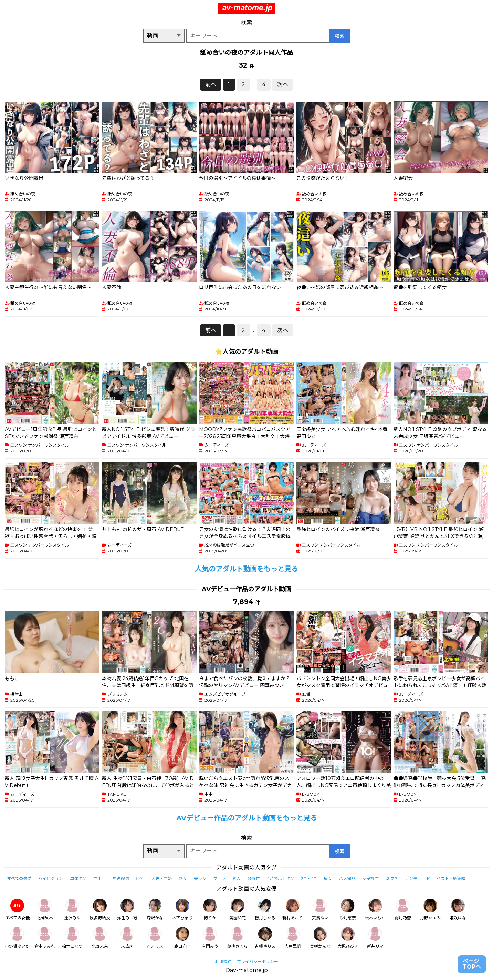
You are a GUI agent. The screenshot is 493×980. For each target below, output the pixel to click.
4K (427, 879)
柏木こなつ (72, 938)
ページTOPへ (472, 964)
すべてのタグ (19, 879)
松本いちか (375, 910)
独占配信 (121, 879)
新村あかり (293, 910)
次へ (283, 85)
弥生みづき (127, 910)
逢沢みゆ (72, 910)
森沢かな (155, 910)
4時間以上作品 (281, 879)
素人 (237, 879)
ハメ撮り (347, 879)
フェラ (219, 879)
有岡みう (210, 938)
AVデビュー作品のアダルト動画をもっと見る (247, 818)
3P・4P (309, 879)
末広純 (127, 938)
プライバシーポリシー (258, 962)
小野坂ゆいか (17, 938)
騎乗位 (254, 879)
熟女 (183, 879)
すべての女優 (17, 910)
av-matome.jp (247, 8)
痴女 (328, 879)
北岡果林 (45, 910)
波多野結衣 (100, 910)
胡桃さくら (238, 938)
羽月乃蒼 (403, 910)
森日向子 (182, 938)
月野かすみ (430, 910)
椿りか (210, 910)
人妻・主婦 (161, 879)
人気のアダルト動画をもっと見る (246, 569)
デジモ (411, 879)
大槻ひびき (348, 938)
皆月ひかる (265, 910)
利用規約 (223, 962)
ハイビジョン (51, 879)
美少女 (200, 879)
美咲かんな (320, 938)
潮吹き (392, 879)
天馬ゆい (320, 910)
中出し (99, 879)
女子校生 (370, 879)
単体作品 (78, 879)
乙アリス (155, 938)
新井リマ (375, 938)
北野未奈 (100, 938)
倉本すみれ (45, 938)
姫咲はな (458, 910)
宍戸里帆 (293, 938)
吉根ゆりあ (265, 938)
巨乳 (140, 879)
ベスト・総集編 (451, 879)
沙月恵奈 (348, 910)
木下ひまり (182, 910)
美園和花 (238, 910)
